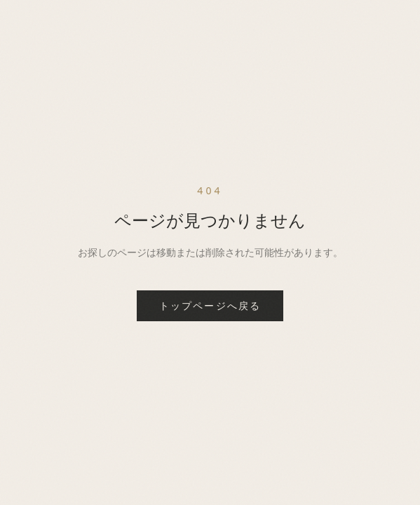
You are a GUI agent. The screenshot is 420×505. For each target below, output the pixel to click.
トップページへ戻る (210, 305)
